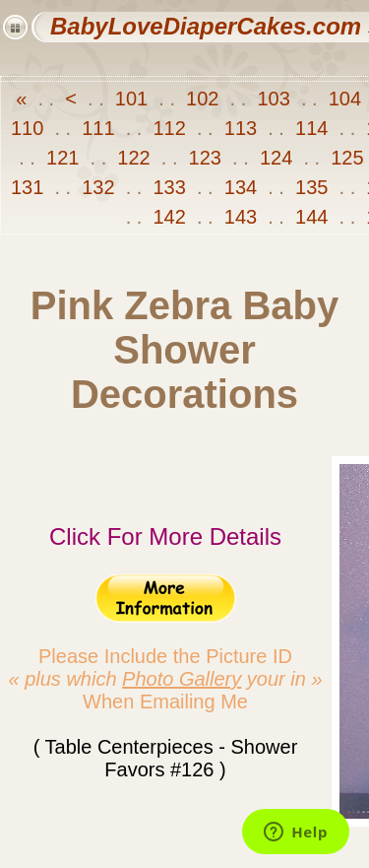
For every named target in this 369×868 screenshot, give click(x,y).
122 (134, 158)
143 (240, 217)
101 (131, 99)
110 (30, 128)
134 (240, 187)
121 (63, 158)
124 (276, 158)
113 (240, 128)
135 (311, 187)
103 (274, 99)
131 (30, 187)
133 (169, 187)
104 (344, 99)
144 (311, 217)
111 (98, 128)
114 (311, 128)
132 (98, 187)
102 (203, 99)
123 (205, 158)
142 (169, 217)
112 (169, 128)
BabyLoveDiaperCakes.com (206, 26)
